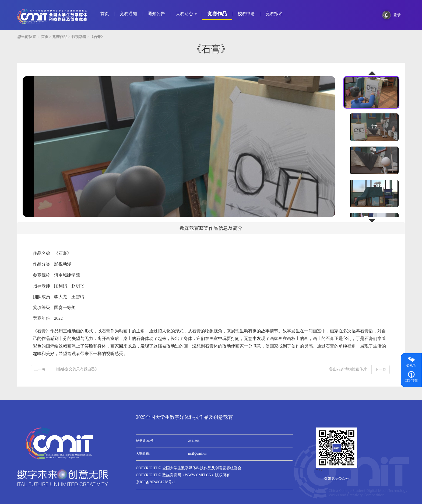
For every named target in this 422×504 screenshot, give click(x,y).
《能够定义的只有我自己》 (76, 369)
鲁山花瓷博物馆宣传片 (348, 369)
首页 (105, 14)
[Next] (381, 370)
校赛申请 (246, 14)
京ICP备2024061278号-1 (155, 482)
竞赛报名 (274, 14)
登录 (397, 15)
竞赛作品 (217, 14)
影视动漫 (79, 37)
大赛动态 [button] (186, 14)
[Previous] (40, 370)
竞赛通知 (128, 14)
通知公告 (156, 14)
